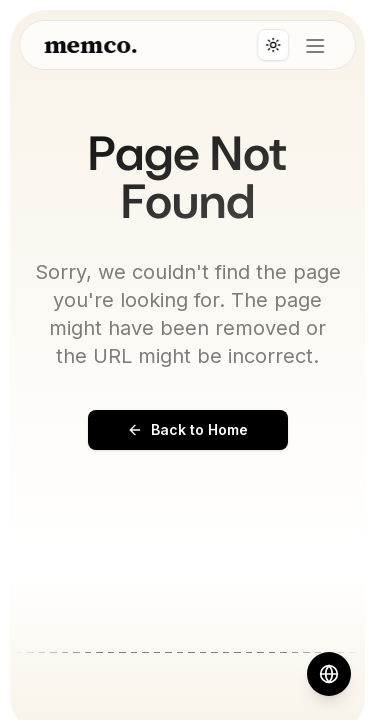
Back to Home (187, 429)
